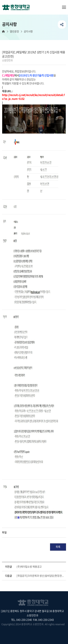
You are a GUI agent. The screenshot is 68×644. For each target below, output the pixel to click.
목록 (58, 547)
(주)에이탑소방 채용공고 (29, 566)
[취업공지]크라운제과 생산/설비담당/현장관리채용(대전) (40, 576)
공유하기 (62, 24)
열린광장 (14, 31)
